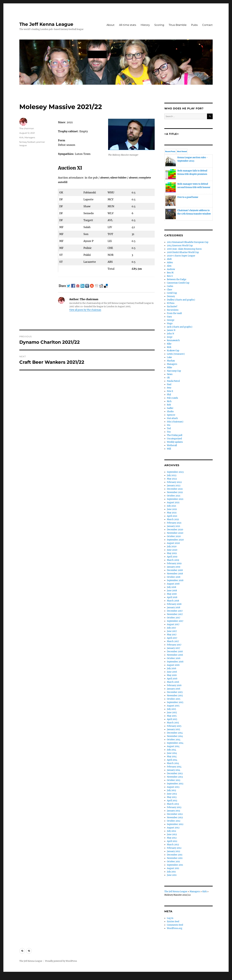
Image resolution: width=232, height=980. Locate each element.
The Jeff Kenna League (46, 24)
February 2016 (174, 685)
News (170, 374)
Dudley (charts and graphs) (181, 300)
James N (171, 330)
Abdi (169, 259)
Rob (169, 405)
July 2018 (172, 587)
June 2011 (172, 875)
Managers (30, 137)
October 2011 (173, 862)
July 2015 (172, 709)
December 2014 (175, 733)
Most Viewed (182, 151)
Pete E (170, 391)
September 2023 (175, 472)
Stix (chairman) (175, 422)
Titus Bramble (178, 25)
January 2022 (174, 486)
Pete (169, 388)
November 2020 (175, 533)
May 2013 (172, 797)
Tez (169, 432)
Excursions (173, 310)
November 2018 (175, 574)
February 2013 (174, 807)
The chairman (27, 128)
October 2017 (174, 618)
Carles (170, 286)
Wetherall (172, 445)
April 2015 (172, 719)
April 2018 (172, 597)
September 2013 (175, 784)
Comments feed (175, 925)
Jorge (170, 337)
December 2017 (175, 611)
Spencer (171, 415)
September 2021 (175, 499)
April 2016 (172, 679)
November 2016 (175, 655)
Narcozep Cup (174, 371)
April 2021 (172, 516)
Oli (168, 378)
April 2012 (172, 841)
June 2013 (172, 794)
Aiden (170, 262)
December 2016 (175, 652)
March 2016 (173, 682)
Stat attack (172, 418)
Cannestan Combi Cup (178, 283)
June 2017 (172, 631)
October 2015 (174, 699)
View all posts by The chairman (85, 310)
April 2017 (172, 638)
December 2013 (175, 773)
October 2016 (174, 658)
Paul (169, 384)
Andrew (171, 269)
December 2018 (175, 570)
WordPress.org (175, 928)
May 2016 (172, 675)
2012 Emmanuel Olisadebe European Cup (188, 242)
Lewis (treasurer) (176, 354)
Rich (169, 401)
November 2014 (175, 736)
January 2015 (174, 729)
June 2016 (172, 672)
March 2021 (173, 519)
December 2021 (175, 489)
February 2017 (174, 645)
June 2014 (172, 753)
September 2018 (175, 580)
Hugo (170, 323)
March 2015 (173, 723)
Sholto (170, 412)
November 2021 (175, 492)
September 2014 (175, 743)
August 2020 (173, 543)
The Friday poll (175, 435)
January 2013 (173, 811)
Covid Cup (172, 293)
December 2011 (175, 855)
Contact (207, 25)
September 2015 (175, 702)
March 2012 (173, 845)
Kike (169, 344)
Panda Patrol (173, 381)
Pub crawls (172, 398)
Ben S (170, 276)
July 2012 (172, 831)
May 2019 (172, 553)
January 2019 (174, 567)
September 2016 (175, 662)
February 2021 (174, 523)
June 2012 (172, 834)
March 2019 (173, 560)
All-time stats (128, 25)
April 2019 (172, 557)
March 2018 (173, 601)
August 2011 (173, 868)
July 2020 (172, 547)
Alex (169, 266)
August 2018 (173, 584)
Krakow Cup (173, 351)
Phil (169, 395)
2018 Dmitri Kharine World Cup (183, 252)
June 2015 (172, 712)
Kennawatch (173, 340)
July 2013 (171, 790)
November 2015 (175, 696)
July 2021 (172, 506)
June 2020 (172, 550)
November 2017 (175, 614)
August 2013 (173, 787)
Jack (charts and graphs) (180, 327)
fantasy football (27, 142)
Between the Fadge (177, 279)
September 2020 (175, 540)
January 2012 (174, 851)
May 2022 (172, 479)
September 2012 (175, 824)
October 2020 (174, 536)
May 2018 (172, 594)
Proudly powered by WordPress (61, 961)
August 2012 (173, 828)
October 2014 (174, 740)
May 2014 (172, 757)
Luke (169, 357)
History (145, 25)
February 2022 (174, 482)
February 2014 (174, 767)
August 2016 (173, 665)
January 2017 (174, 648)
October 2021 (174, 496)
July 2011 (171, 872)
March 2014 (173, 763)
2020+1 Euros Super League (181, 256)
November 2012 (175, 817)
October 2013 (174, 780)
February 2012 (174, 848)
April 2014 (172, 760)
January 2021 (174, 526)
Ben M (170, 273)
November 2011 (175, 858)
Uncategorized (174, 439)
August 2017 (173, 624)
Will (169, 449)
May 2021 (172, 513)
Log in (170, 918)
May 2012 (172, 838)
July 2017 (172, 628)
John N (170, 334)
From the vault (174, 313)
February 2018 (174, 604)
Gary (169, 317)
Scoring (159, 25)
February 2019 (174, 563)
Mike (169, 367)
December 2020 (175, 530)
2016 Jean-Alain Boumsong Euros (184, 249)
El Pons (171, 303)
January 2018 (174, 607)
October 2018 (174, 577)
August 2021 (173, 502)
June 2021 (172, 509)
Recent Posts (170, 151)
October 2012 (174, 821)
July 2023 (172, 475)
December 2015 (175, 692)
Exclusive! (172, 307)
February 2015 (174, 726)
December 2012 (175, 814)
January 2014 (174, 770)
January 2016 (174, 689)
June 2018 (172, 591)
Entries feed (173, 922)
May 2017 (172, 635)
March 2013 (173, 804)
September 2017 (175, 621)
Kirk (21, 137)
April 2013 (172, 801)
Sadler (170, 408)
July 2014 (172, 750)
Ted (169, 428)
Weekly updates (175, 442)
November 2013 (175, 777)
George (171, 320)
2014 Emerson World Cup (180, 246)
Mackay (171, 361)
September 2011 (175, 865)
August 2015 (173, 706)
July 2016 (172, 668)
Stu (169, 425)
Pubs (194, 25)
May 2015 (172, 716)
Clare (169, 290)
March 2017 (173, 641)
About (111, 25)
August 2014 (173, 746)
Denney (171, 296)
